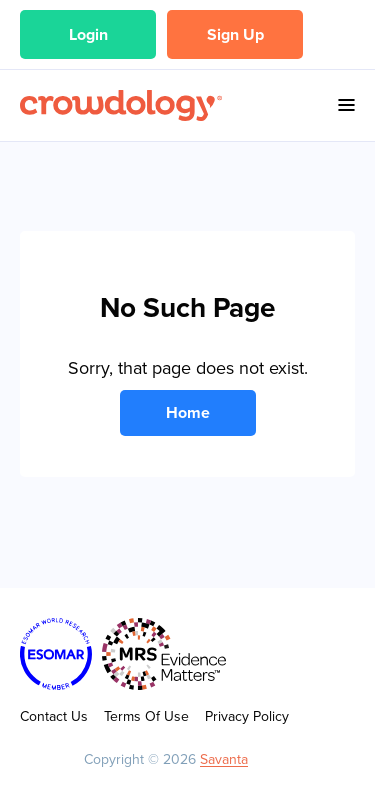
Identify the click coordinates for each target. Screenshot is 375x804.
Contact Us (54, 716)
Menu (346, 105)
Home (188, 412)
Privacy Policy (247, 716)
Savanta (224, 759)
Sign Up (235, 34)
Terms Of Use (146, 716)
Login (88, 34)
